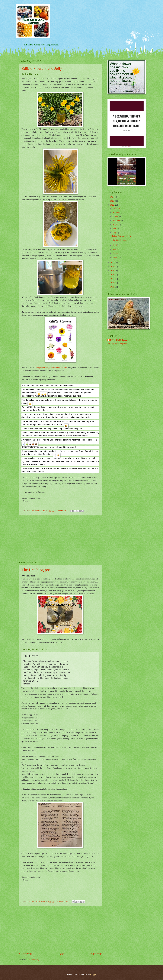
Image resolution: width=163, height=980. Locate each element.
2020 (112, 267)
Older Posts (96, 954)
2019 (112, 271)
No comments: (62, 902)
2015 (112, 287)
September (117, 221)
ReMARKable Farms (119, 340)
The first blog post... (38, 570)
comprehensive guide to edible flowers (51, 368)
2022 (112, 205)
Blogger (93, 974)
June (115, 229)
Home (61, 954)
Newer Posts (25, 954)
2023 (112, 201)
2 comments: (62, 511)
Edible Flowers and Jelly (42, 68)
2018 (112, 275)
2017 (112, 279)
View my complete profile (117, 344)
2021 (112, 263)
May (115, 233)
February (116, 253)
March (115, 249)
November (117, 212)
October (116, 216)
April (115, 245)
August (116, 225)
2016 (112, 283)
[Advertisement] (60, 538)
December (117, 208)
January (116, 257)
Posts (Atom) (34, 960)
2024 (112, 197)
